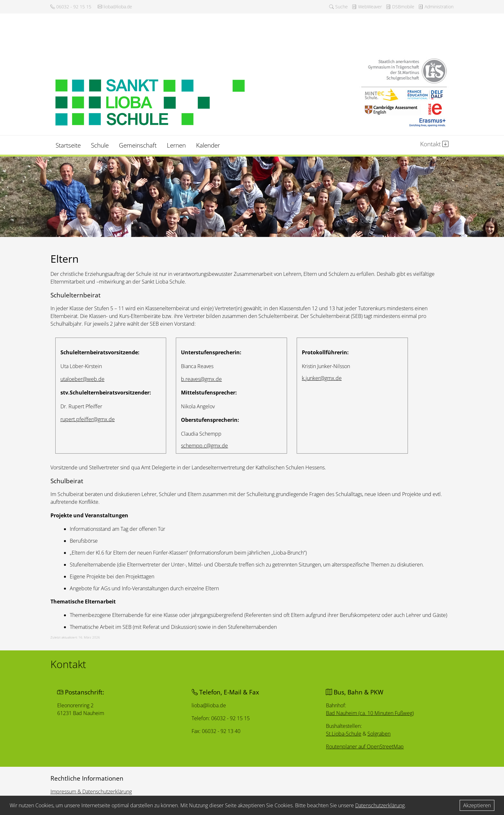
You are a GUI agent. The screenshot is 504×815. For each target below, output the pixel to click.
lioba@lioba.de (115, 7)
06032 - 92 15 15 (71, 7)
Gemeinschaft (138, 145)
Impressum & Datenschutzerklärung (91, 792)
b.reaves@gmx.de (201, 379)
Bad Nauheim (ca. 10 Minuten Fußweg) (371, 713)
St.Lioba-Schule (344, 734)
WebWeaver (367, 7)
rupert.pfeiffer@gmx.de (88, 419)
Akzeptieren (477, 805)
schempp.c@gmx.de (204, 446)
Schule (100, 145)
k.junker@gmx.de (322, 378)
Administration (436, 7)
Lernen (176, 145)
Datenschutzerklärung (380, 805)
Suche (338, 7)
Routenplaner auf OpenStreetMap (366, 747)
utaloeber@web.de (82, 379)
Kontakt (434, 144)
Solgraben (380, 734)
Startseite (68, 145)
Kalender (208, 145)
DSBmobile (400, 7)
